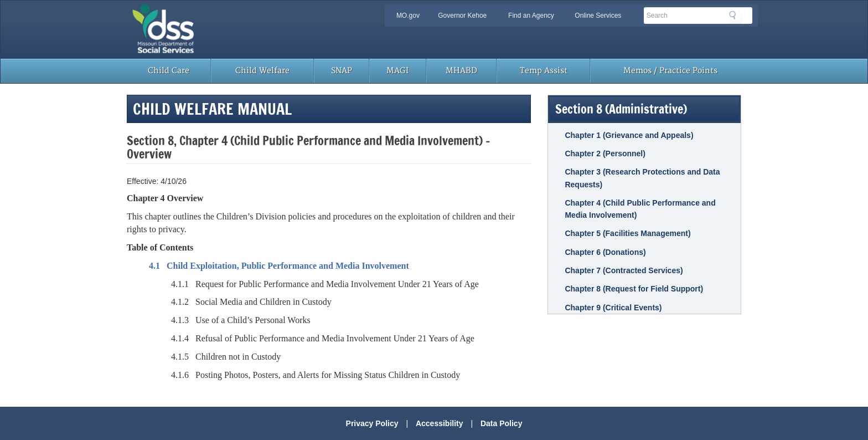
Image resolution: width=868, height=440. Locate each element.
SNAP (342, 71)
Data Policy (501, 423)
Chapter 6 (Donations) (605, 252)
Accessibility (440, 423)
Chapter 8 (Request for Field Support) (634, 289)
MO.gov (408, 16)
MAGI (397, 71)
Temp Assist (544, 71)
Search (736, 17)
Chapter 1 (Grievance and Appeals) (629, 135)
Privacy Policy (372, 423)
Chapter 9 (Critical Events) (613, 308)
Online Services (598, 16)
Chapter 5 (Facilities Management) (627, 233)
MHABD (461, 71)
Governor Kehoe (462, 16)
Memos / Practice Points (670, 71)
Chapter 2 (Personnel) (605, 154)
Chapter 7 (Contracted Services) (624, 270)
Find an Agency (531, 16)
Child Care (169, 71)
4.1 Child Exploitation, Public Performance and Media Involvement (279, 266)
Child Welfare (262, 71)
